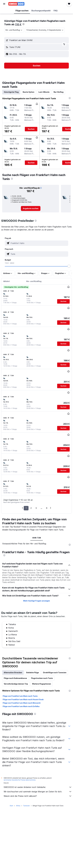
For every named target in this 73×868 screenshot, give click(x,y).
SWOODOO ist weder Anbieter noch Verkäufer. (38, 787)
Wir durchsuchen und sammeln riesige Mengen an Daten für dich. (38, 792)
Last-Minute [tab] (44, 92)
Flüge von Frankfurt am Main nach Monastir (22, 703)
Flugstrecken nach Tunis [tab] (42, 678)
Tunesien (26, 806)
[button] (4, 4)
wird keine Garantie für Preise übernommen (20, 780)
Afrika (18, 806)
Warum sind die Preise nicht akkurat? (38, 796)
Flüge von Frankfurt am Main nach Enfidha (21, 706)
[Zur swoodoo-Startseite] (16, 4)
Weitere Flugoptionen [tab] (42, 684)
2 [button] (31, 508)
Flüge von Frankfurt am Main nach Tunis (20, 696)
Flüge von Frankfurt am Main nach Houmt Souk (23, 699)
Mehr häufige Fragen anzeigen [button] (37, 601)
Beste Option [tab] (29, 92)
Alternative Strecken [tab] (13, 673)
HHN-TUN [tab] (37, 538)
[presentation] (23, 24)
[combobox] (14, 30)
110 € (18, 24)
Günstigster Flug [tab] (11, 92)
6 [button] (47, 508)
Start (11, 806)
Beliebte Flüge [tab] (33, 673)
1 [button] (26, 508)
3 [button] (36, 508)
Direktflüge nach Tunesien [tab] (55, 673)
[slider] (69, 266)
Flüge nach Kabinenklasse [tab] (15, 678)
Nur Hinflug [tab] (58, 92)
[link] (31, 208)
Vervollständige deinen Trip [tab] (16, 684)
